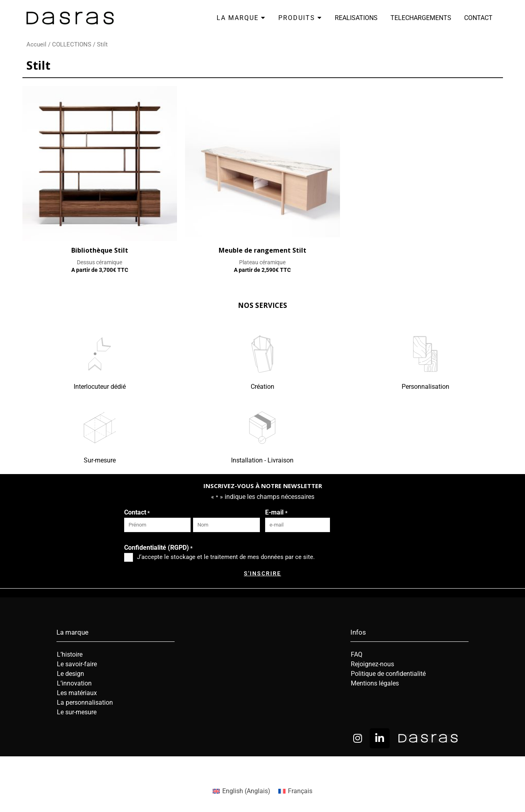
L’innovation (74, 683)
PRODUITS (300, 18)
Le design (70, 674)
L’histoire (70, 654)
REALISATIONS (356, 18)
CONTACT (478, 18)
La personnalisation (85, 702)
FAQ (357, 654)
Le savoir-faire (77, 664)
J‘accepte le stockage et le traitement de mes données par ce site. (226, 557)
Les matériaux (77, 693)
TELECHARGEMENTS (421, 18)
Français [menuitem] (300, 791)
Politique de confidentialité (388, 674)
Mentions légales (375, 683)
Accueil (36, 44)
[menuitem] (241, 791)
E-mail (276, 513)
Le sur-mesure (77, 712)
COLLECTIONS (72, 44)
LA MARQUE (241, 18)
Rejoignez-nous (372, 664)
